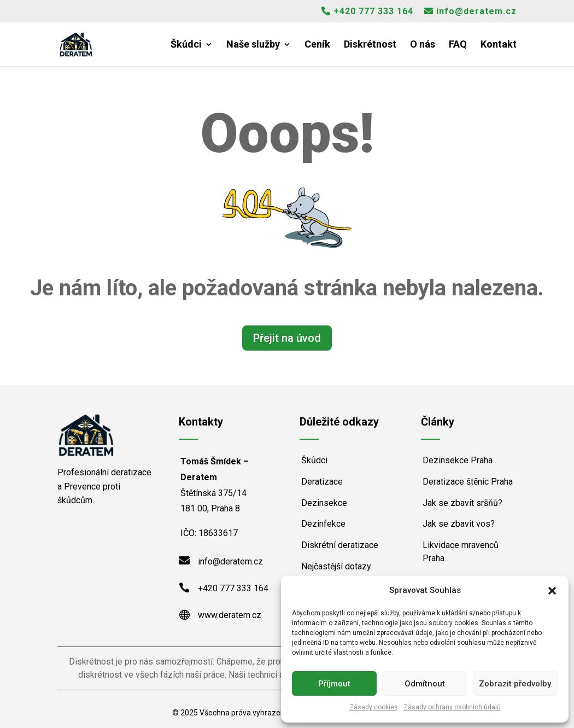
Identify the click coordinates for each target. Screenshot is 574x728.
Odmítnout (425, 684)
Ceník (317, 45)
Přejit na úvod (287, 338)
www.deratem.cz (230, 615)
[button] (552, 591)
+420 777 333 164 (367, 11)
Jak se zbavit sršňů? (462, 503)
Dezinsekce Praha (458, 460)
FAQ (458, 45)
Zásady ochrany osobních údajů (452, 707)
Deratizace (322, 482)
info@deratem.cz (470, 11)
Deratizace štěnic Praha (468, 482)
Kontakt (499, 45)
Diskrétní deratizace (340, 545)
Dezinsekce (324, 503)
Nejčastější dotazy (336, 566)
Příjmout (334, 684)
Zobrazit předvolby (515, 684)
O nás (423, 45)
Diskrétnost (370, 45)
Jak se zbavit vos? (459, 524)
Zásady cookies (374, 707)
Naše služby (253, 45)
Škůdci (186, 45)
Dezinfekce (323, 524)
